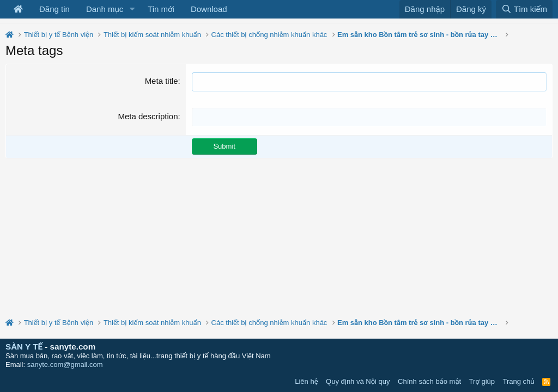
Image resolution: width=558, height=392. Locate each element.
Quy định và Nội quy (358, 381)
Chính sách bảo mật (429, 381)
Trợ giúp (482, 381)
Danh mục (105, 9)
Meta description (148, 116)
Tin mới (161, 9)
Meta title (162, 81)
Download (209, 9)
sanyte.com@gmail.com (65, 365)
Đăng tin (54, 9)
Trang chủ (519, 381)
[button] (132, 9)
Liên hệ (306, 381)
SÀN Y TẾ (24, 347)
